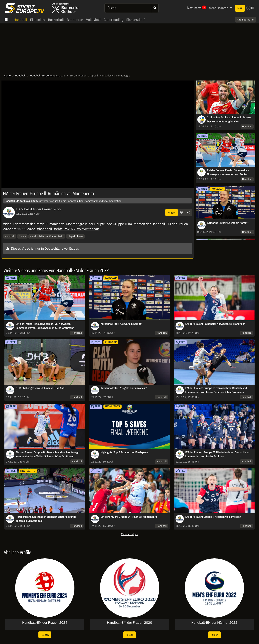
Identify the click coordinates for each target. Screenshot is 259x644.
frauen (22, 236)
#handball (44, 229)
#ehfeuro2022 (65, 229)
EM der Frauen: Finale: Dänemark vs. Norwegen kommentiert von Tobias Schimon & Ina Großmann (228, 172)
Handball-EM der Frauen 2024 (45, 623)
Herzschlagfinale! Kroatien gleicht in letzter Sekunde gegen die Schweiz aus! (46, 519)
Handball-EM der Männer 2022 (214, 623)
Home (7, 76)
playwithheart (75, 236)
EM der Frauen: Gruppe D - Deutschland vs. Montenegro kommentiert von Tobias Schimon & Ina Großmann (48, 454)
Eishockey (38, 20)
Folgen (172, 212)
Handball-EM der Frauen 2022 (48, 76)
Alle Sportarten (246, 20)
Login (240, 8)
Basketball (56, 20)
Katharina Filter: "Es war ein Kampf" (228, 223)
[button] (181, 213)
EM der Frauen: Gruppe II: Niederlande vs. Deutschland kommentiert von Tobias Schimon (217, 454)
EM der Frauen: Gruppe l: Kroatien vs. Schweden (213, 517)
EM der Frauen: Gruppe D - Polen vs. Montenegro (129, 517)
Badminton (75, 20)
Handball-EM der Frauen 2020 (129, 623)
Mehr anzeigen (129, 534)
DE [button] (251, 8)
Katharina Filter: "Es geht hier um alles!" (124, 388)
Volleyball (93, 20)
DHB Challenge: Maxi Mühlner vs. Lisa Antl (40, 388)
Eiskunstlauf (135, 20)
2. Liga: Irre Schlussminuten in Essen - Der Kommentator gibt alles (229, 119)
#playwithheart (88, 229)
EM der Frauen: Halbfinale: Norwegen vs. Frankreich (215, 324)
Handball (20, 20)
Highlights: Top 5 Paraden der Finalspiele (124, 452)
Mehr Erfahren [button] (219, 8)
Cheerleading (114, 20)
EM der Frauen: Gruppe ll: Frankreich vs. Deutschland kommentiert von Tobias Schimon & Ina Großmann (216, 390)
